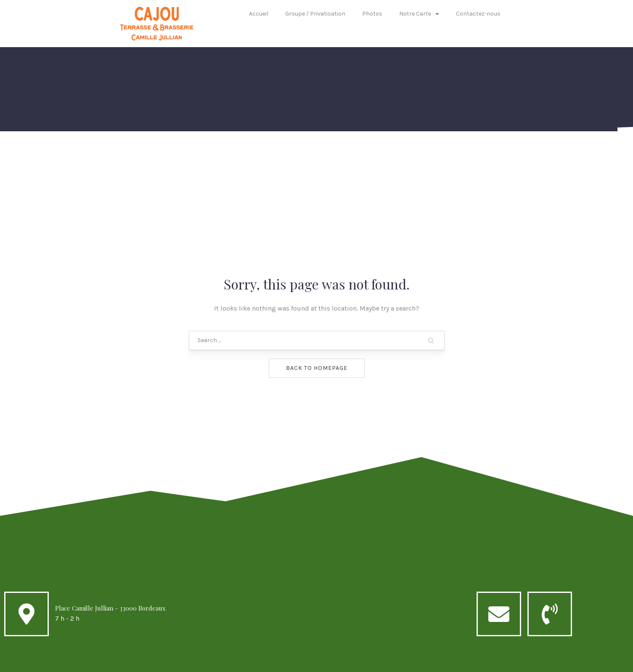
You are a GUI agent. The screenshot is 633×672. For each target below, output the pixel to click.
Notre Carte (419, 14)
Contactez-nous (478, 14)
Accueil (259, 14)
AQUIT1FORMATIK (381, 662)
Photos (372, 14)
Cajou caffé (299, 662)
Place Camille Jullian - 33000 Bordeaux (110, 541)
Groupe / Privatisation (315, 14)
